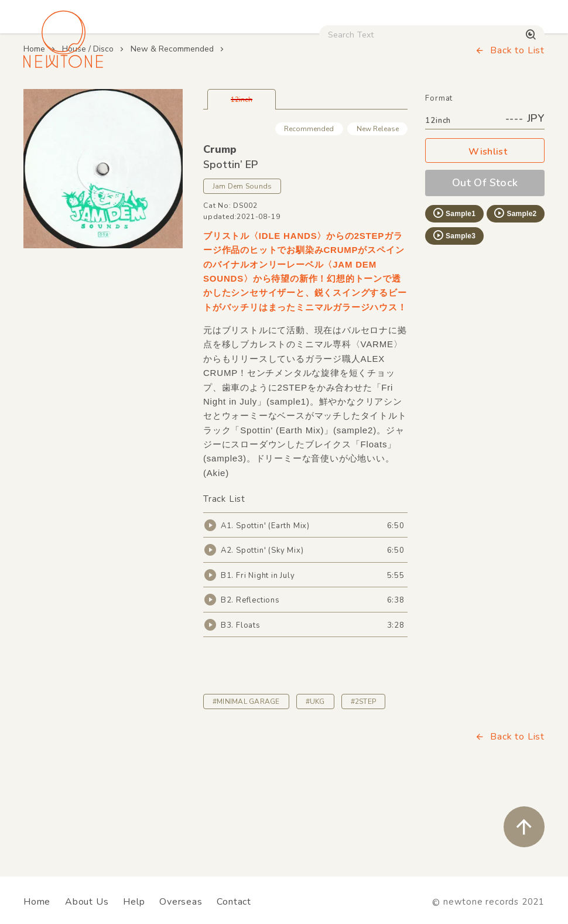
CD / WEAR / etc (390, 99)
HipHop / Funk (208, 99)
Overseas (181, 902)
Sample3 (454, 313)
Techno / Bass (132, 99)
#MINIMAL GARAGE (246, 779)
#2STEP (363, 779)
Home (34, 127)
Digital (497, 99)
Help (134, 902)
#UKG (315, 779)
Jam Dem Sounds (242, 264)
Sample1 (454, 291)
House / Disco (57, 99)
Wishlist (485, 230)
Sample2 (515, 291)
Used (453, 99)
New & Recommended (172, 127)
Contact (234, 902)
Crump (220, 227)
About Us (87, 902)
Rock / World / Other (296, 99)
